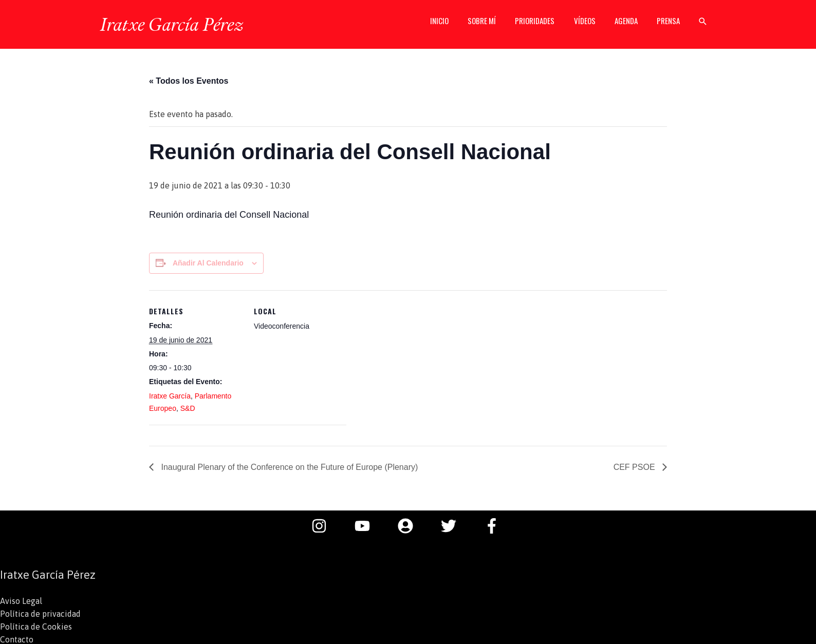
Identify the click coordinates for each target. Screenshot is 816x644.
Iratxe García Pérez (171, 24)
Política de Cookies (36, 626)
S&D (188, 408)
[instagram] (324, 526)
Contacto (17, 638)
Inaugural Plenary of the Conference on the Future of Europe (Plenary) (288, 467)
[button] (703, 25)
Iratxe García (170, 396)
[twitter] (454, 526)
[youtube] (367, 526)
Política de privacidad (40, 613)
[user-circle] (411, 526)
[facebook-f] (494, 526)
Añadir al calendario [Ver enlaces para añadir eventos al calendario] (208, 263)
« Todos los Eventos (189, 81)
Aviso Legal (21, 601)
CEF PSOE (635, 467)
